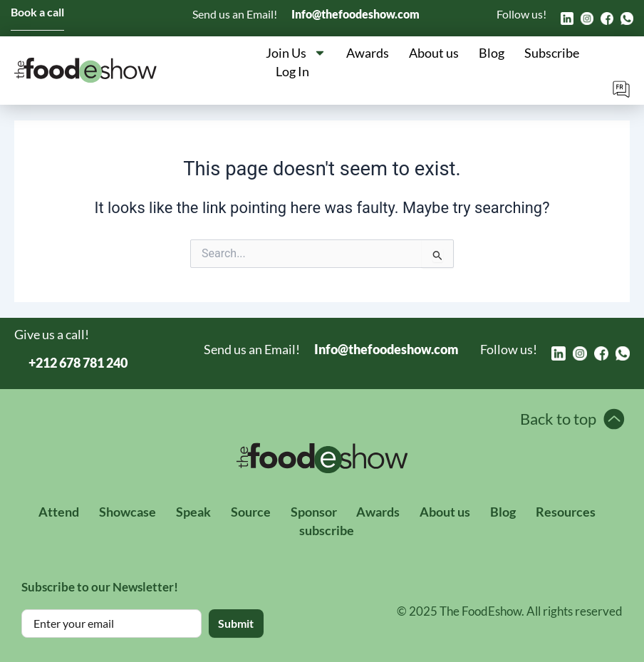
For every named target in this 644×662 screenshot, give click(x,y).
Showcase (128, 511)
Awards (368, 53)
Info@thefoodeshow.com (355, 14)
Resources (566, 511)
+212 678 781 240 (78, 363)
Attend (59, 511)
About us (434, 53)
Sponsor (314, 511)
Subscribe (552, 53)
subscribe (327, 529)
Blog (492, 53)
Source (251, 511)
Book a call (37, 12)
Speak (193, 511)
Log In (292, 71)
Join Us (296, 53)
